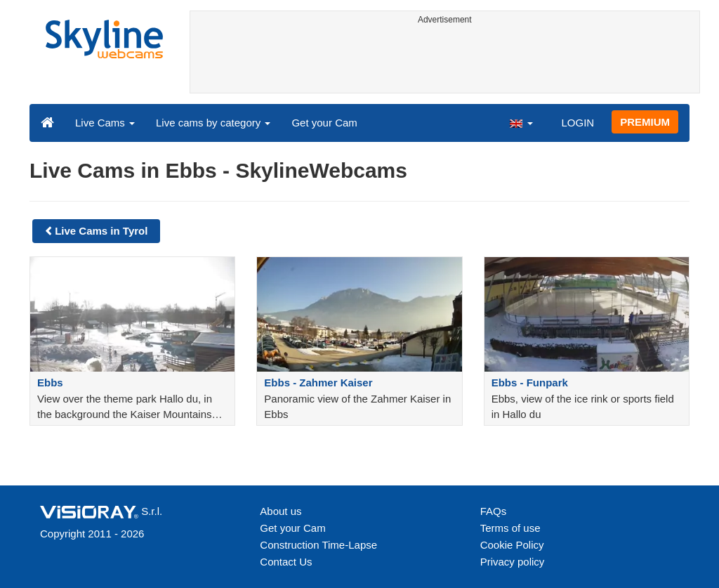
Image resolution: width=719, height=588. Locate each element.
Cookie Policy (512, 545)
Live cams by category (213, 123)
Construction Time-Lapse (318, 545)
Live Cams (105, 123)
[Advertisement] (445, 61)
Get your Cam (324, 123)
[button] (521, 122)
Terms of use (510, 528)
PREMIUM (645, 122)
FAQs (494, 511)
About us (281, 511)
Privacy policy (513, 562)
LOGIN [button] (578, 123)
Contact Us (286, 562)
